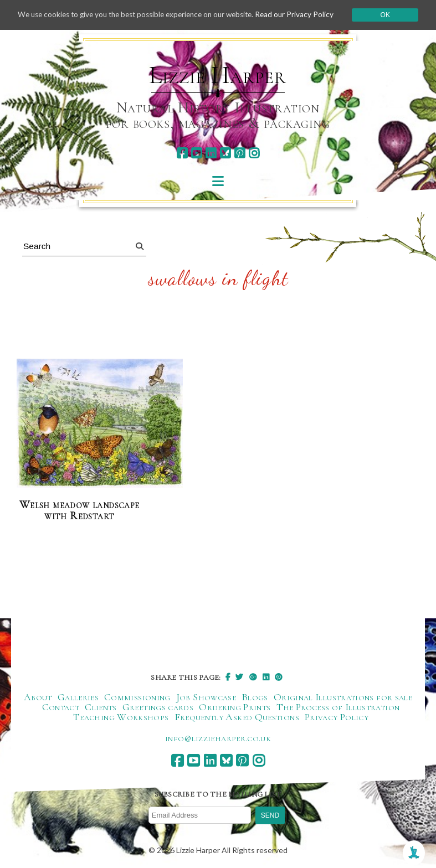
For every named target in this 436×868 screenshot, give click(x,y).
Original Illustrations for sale (343, 697)
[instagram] (254, 153)
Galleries (78, 697)
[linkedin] (211, 153)
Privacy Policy (337, 717)
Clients (101, 707)
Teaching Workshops (121, 717)
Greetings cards (158, 707)
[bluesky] (225, 153)
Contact (61, 707)
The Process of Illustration (338, 707)
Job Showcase (206, 697)
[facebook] (182, 153)
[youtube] (196, 153)
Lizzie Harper (217, 75)
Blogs (255, 697)
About (38, 697)
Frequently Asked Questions (237, 717)
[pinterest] (240, 153)
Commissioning (137, 697)
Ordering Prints (235, 707)
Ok (391, 16)
